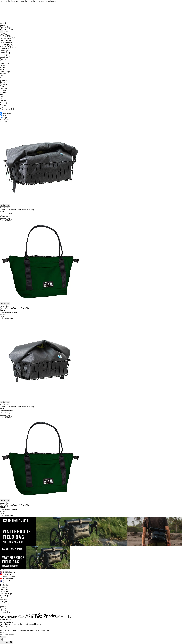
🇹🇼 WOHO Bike (6, 574)
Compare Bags (6, 27)
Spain (2, 86)
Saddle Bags (7, 53)
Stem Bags (6, 57)
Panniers (5, 49)
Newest (3, 105)
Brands (3, 25)
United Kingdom (6, 72)
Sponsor (3, 606)
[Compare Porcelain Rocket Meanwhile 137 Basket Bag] (5, 402)
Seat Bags (5, 55)
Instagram (4, 602)
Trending (3, 103)
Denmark (3, 88)
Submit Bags (5, 604)
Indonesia (4, 84)
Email (2, 632)
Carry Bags (6, 42)
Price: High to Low (7, 107)
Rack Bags (6, 51)
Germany (3, 80)
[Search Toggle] (1, 32)
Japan (2, 69)
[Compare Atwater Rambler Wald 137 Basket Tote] (5, 501)
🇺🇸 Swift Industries (7, 572)
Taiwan (3, 82)
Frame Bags (6, 44)
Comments (4, 626)
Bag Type (4, 34)
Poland (3, 67)
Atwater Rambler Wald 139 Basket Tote (15, 308)
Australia (3, 78)
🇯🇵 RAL (3, 583)
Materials (3, 610)
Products (3, 23)
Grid (2, 99)
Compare (4, 643)
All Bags (5, 36)
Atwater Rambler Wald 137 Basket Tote (15, 505)
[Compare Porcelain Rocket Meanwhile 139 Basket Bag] (5, 205)
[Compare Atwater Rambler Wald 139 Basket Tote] (5, 304)
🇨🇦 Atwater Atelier (7, 579)
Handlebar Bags (8, 47)
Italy (2, 76)
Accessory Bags (7, 38)
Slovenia (3, 92)
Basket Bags (6, 40)
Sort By (3, 101)
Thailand (3, 74)
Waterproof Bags (6, 29)
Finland (3, 90)
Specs (2, 111)
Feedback (4, 608)
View (2, 94)
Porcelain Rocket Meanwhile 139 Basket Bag (17, 210)
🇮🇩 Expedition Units (8, 576)
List (1, 97)
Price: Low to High (7, 109)
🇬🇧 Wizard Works (7, 581)
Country (3, 59)
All (1, 61)
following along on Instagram (47, 1)
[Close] (1, 639)
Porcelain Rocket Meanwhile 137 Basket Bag (17, 407)
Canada (3, 65)
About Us (4, 600)
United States (5, 63)
